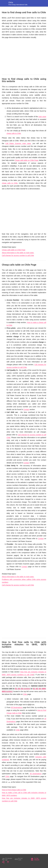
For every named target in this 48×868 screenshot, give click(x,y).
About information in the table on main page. (18, 253)
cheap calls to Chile (14, 133)
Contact (26, 409)
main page (42, 117)
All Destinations (17, 707)
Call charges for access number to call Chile (18, 255)
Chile (25, 694)
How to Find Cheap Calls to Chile (14, 790)
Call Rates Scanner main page (18, 143)
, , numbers (23, 689)
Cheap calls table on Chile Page (26, 160)
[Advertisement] (24, 57)
